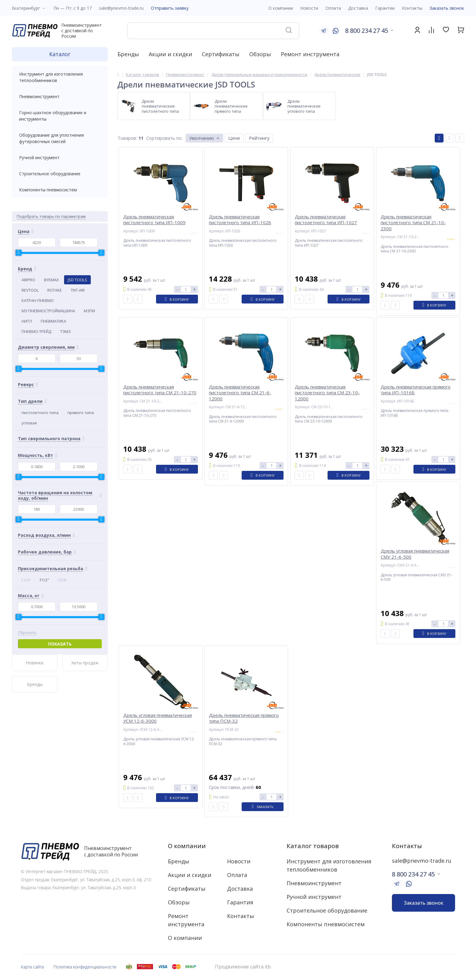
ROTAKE (55, 290)
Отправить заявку (170, 8)
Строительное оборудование (60, 174)
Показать (60, 644)
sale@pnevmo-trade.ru (121, 8)
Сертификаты (221, 54)
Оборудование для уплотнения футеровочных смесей (60, 138)
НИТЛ (27, 321)
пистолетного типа (40, 413)
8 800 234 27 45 (367, 31)
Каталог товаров (313, 846)
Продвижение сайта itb (243, 967)
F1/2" (44, 580)
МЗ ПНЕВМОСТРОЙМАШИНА (48, 311)
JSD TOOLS (77, 280)
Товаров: (127, 138)
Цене (234, 138)
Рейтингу (259, 138)
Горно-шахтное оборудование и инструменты (60, 116)
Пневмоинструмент (60, 96)
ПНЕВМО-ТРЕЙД (36, 331)
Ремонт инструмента (310, 54)
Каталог (60, 54)
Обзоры (260, 54)
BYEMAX (51, 280)
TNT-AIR (78, 290)
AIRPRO (28, 280)
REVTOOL (30, 290)
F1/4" (26, 580)
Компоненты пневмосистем (60, 190)
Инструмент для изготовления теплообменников (60, 77)
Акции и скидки (170, 54)
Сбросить (27, 633)
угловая (29, 423)
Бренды (128, 54)
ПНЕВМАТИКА (53, 321)
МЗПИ (89, 311)
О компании (187, 846)
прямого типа (81, 413)
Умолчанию (202, 138)
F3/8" (63, 580)
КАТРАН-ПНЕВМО (38, 300)
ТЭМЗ (65, 331)
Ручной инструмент (60, 158)
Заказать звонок (447, 8)
